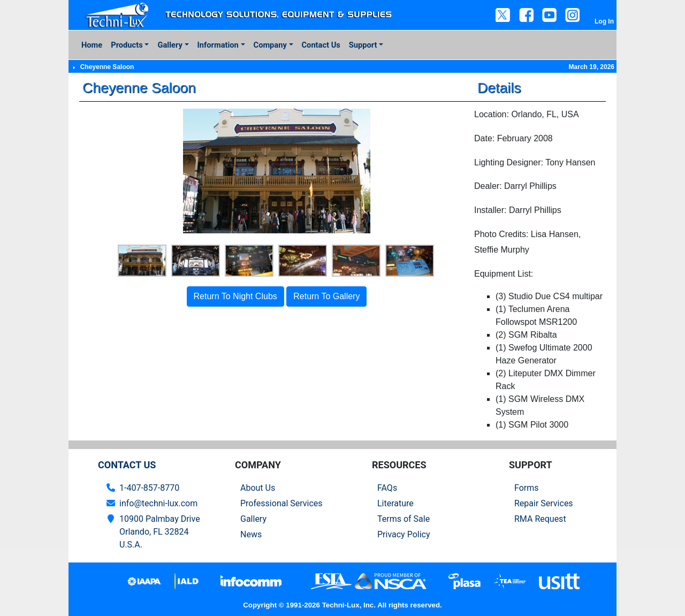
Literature (395, 503)
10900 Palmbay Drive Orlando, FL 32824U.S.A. (160, 532)
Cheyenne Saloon (107, 67)
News (251, 534)
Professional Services (281, 503)
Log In (604, 21)
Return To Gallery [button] (326, 296)
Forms (527, 488)
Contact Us (321, 45)
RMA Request (540, 519)
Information (218, 45)
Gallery (170, 45)
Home (92, 45)
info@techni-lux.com (158, 503)
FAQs (387, 488)
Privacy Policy (404, 534)
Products (127, 45)
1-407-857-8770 (149, 488)
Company (270, 45)
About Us (258, 488)
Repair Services (544, 503)
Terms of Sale (404, 519)
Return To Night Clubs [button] (235, 296)
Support (363, 45)
